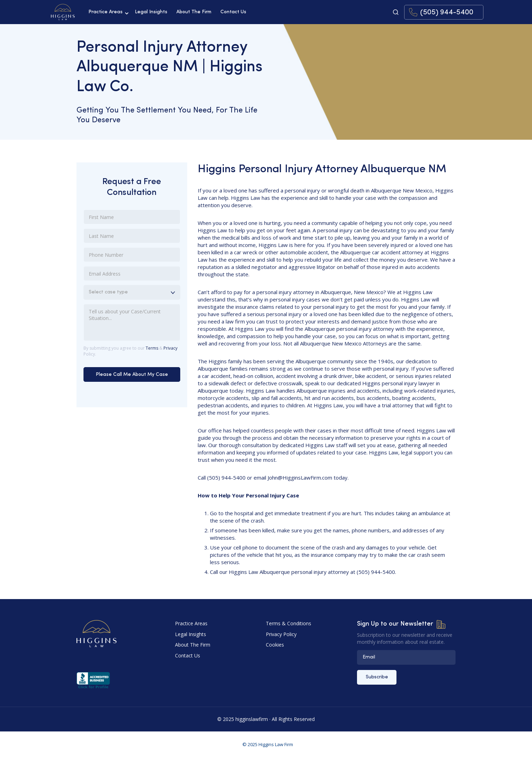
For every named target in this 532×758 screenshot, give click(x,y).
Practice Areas (105, 12)
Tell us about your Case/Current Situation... (125, 310)
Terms (152, 348)
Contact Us (233, 12)
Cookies (275, 645)
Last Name (101, 235)
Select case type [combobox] (108, 292)
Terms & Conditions (289, 623)
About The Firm (194, 12)
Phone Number (106, 254)
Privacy (170, 348)
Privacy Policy (281, 634)
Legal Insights (151, 12)
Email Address (105, 272)
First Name (101, 216)
